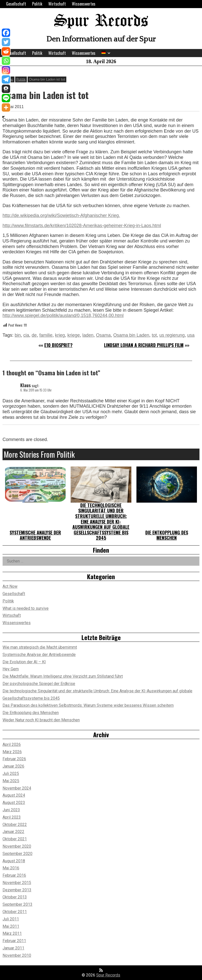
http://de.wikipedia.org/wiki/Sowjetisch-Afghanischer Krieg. (61, 215)
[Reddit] (6, 51)
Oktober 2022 (15, 825)
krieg (60, 335)
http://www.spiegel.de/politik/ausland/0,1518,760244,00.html (63, 315)
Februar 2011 (14, 941)
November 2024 (17, 788)
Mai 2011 (11, 926)
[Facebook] (6, 33)
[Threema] (6, 89)
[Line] (6, 98)
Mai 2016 (11, 868)
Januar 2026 (13, 766)
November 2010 (17, 955)
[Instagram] (6, 70)
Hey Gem (11, 669)
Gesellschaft (16, 4)
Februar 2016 (14, 875)
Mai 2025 (11, 781)
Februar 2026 (14, 759)
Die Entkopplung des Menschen (167, 535)
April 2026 (12, 744)
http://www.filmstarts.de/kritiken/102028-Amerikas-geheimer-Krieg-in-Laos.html (82, 226)
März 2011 (12, 933)
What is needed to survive (26, 608)
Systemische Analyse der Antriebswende (35, 535)
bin (18, 335)
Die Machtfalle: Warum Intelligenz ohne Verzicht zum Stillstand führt (63, 676)
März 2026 (12, 752)
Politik (37, 4)
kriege (74, 335)
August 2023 (14, 803)
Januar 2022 (13, 832)
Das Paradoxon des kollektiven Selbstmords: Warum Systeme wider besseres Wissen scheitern (88, 705)
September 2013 (17, 904)
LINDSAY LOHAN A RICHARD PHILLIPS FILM (144, 345)
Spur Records (101, 21)
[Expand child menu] (109, 53)
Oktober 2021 (15, 839)
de (34, 335)
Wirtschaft (57, 4)
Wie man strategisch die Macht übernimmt (40, 647)
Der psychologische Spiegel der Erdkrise (39, 684)
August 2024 (14, 795)
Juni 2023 (11, 810)
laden (88, 335)
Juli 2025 (11, 774)
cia (26, 335)
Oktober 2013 (15, 897)
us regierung (172, 335)
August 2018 (14, 861)
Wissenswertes (84, 4)
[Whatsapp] (6, 61)
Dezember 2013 (17, 890)
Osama (103, 335)
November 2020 (17, 846)
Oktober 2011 (15, 912)
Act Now (10, 586)
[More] (6, 107)
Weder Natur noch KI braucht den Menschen (41, 720)
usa (191, 335)
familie (46, 335)
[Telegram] (6, 79)
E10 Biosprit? (58, 345)
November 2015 (17, 883)
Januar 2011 (13, 948)
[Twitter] (6, 42)
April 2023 (12, 817)
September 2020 (17, 854)
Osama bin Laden (131, 335)
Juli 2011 (11, 919)
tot (154, 335)
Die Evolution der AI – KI (24, 662)
